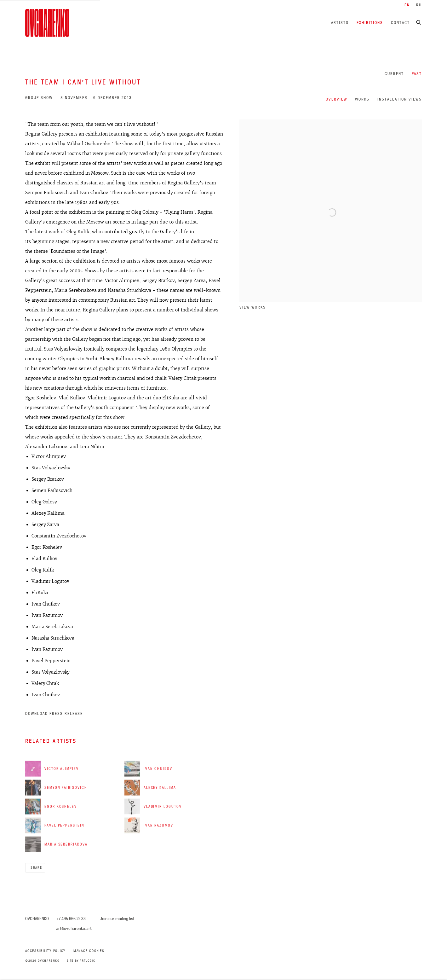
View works (253, 307)
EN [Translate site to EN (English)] (407, 5)
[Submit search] (419, 21)
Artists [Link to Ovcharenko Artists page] (340, 23)
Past (417, 74)
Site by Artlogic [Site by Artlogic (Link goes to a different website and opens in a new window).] (81, 961)
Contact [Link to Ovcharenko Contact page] (400, 23)
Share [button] (36, 868)
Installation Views (400, 99)
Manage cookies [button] (89, 951)
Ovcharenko (47, 23)
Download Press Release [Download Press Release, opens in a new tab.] (54, 713)
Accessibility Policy (45, 951)
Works (362, 99)
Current (394, 74)
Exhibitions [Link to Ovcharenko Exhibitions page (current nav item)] (370, 23)
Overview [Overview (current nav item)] (336, 99)
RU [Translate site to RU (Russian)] (419, 5)
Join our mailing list (117, 919)
